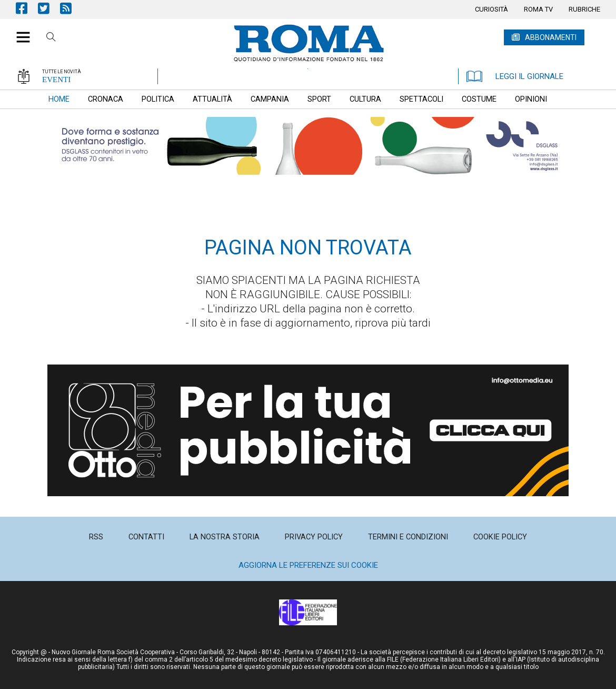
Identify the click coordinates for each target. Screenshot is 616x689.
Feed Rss (71, 8)
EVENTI (56, 80)
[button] (19, 32)
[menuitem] (491, 9)
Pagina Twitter (49, 8)
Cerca (51, 38)
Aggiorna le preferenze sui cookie (308, 565)
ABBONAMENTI (551, 37)
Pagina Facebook (27, 8)
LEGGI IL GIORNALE (515, 76)
